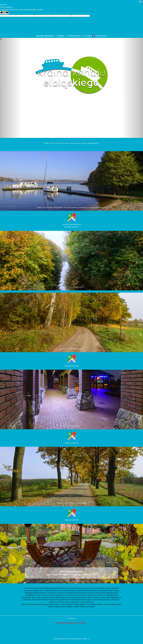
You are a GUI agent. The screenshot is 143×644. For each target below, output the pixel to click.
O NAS (88, 36)
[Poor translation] (6, 13)
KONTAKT (102, 36)
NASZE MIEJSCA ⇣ (46, 36)
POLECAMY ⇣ (76, 36)
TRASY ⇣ (62, 36)
